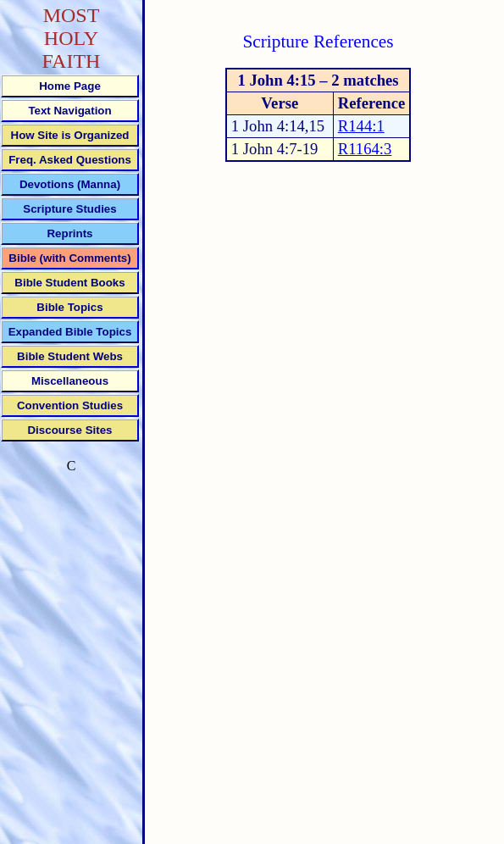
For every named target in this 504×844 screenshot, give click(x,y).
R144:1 (361, 126)
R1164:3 (365, 149)
